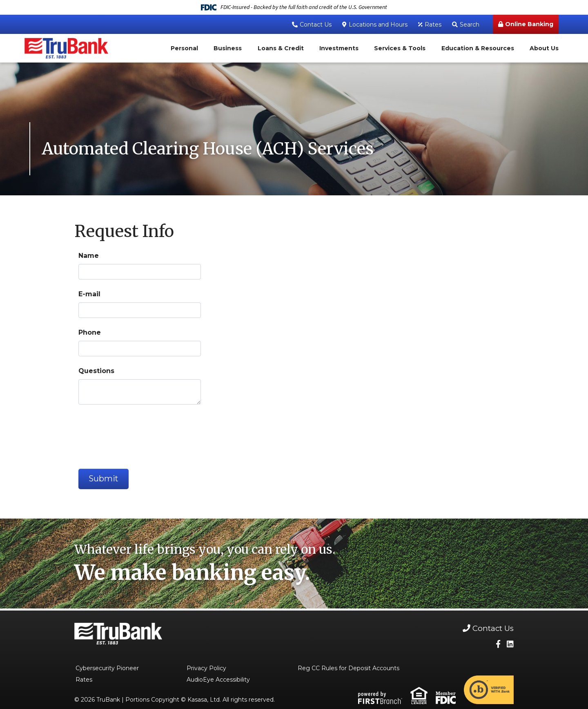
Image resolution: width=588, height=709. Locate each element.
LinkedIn (510, 644)
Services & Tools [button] (400, 48)
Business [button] (228, 48)
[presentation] (140, 433)
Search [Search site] (470, 25)
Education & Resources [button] (478, 48)
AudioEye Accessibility (218, 680)
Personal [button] (184, 48)
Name (89, 256)
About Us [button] (544, 48)
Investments (339, 48)
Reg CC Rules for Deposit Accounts (349, 669)
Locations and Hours (378, 25)
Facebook (498, 644)
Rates (433, 25)
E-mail (89, 294)
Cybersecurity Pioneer (107, 669)
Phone (90, 332)
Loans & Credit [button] (281, 48)
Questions (96, 371)
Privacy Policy (206, 669)
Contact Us (316, 25)
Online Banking (529, 24)
